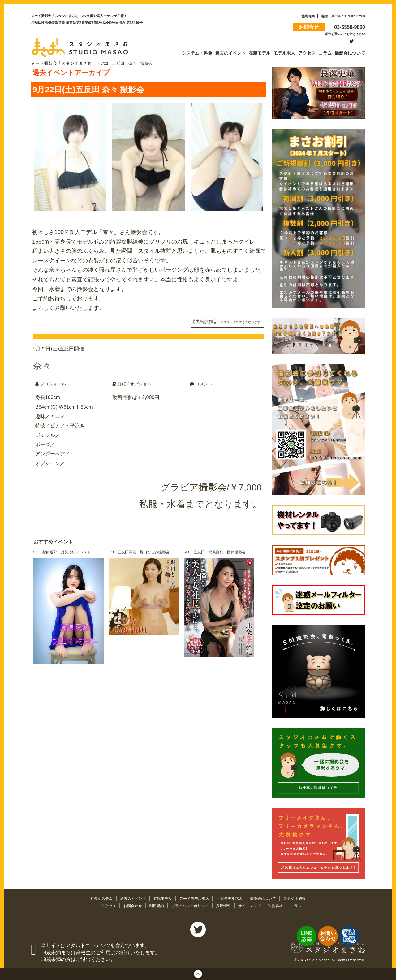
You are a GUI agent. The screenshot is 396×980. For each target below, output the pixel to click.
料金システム (96, 897)
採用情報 (226, 905)
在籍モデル (161, 897)
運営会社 (281, 905)
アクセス (103, 905)
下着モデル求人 (232, 897)
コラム (301, 905)
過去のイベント (129, 897)
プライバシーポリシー (190, 905)
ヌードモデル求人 (195, 897)
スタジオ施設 (301, 897)
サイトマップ (253, 905)
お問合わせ (129, 905)
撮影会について (268, 897)
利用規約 (154, 905)
